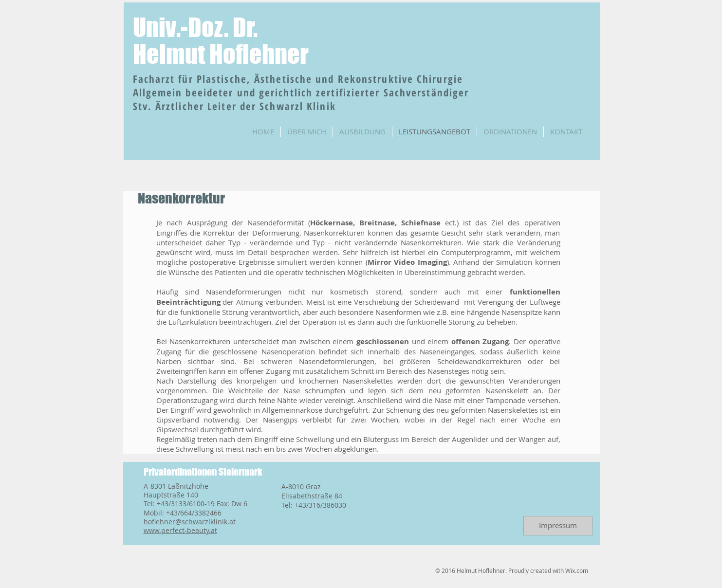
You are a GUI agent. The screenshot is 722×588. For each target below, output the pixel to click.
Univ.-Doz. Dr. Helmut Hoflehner (221, 41)
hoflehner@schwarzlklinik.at (190, 522)
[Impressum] (558, 526)
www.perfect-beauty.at (180, 530)
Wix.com (577, 570)
